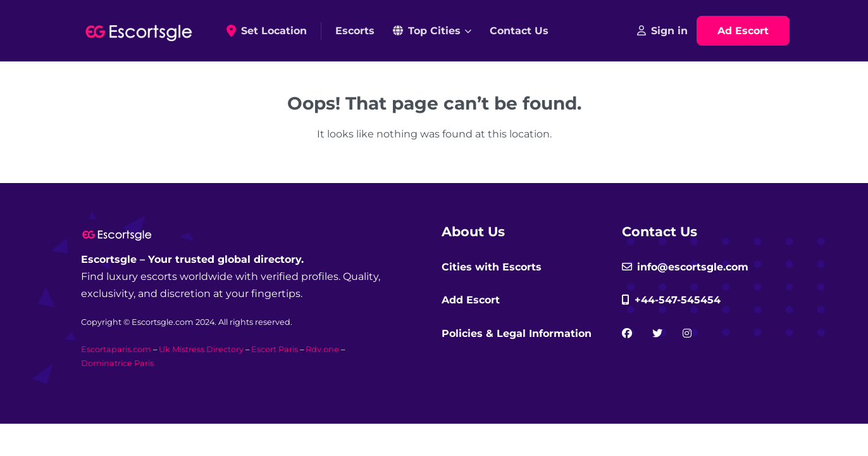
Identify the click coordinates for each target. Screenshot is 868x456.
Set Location (271, 31)
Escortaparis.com (116, 349)
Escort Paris (275, 349)
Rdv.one (322, 349)
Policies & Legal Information (517, 333)
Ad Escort (743, 31)
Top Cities (427, 31)
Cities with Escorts (492, 267)
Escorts (355, 31)
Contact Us (519, 31)
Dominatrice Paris (117, 363)
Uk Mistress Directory (201, 349)
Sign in (662, 31)
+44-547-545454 (671, 300)
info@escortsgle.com (685, 267)
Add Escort (471, 300)
